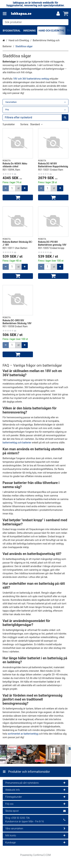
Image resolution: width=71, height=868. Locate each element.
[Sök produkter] (35, 22)
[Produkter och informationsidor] (6, 14)
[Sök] (65, 22)
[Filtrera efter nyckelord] (35, 118)
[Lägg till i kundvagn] (18, 197)
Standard (36, 124)
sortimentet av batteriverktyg (23, 734)
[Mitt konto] (58, 14)
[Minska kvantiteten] (6, 188)
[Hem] (21, 14)
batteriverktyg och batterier (17, 443)
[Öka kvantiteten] (25, 188)
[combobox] (35, 22)
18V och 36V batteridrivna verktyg (31, 79)
